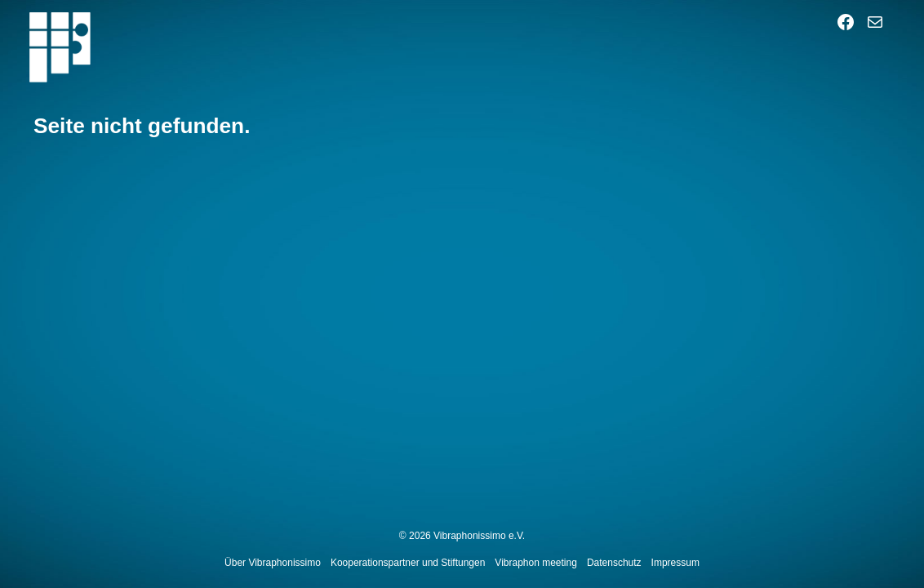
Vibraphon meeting (536, 563)
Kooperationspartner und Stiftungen (408, 563)
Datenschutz (614, 563)
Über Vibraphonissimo (273, 563)
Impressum (675, 563)
